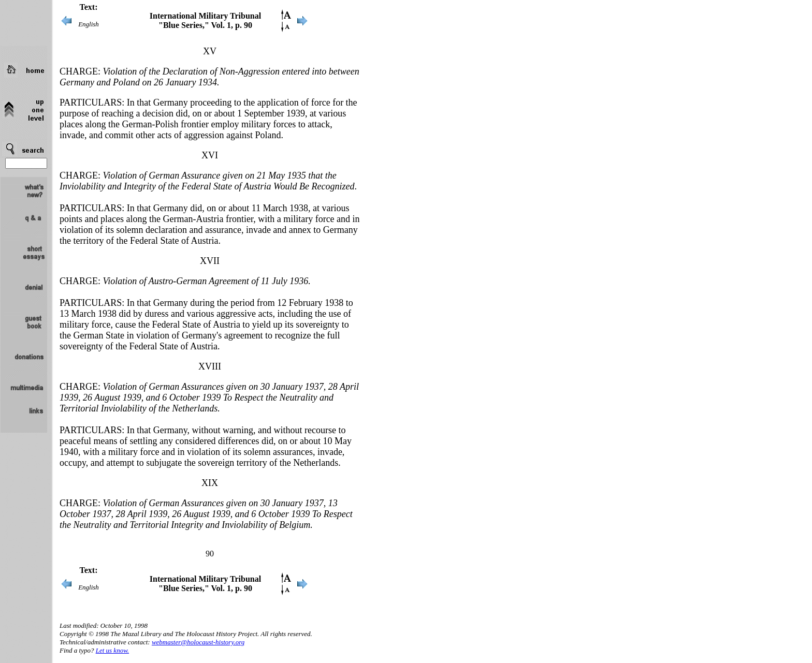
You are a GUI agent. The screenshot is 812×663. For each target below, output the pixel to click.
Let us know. (112, 650)
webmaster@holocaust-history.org (198, 642)
